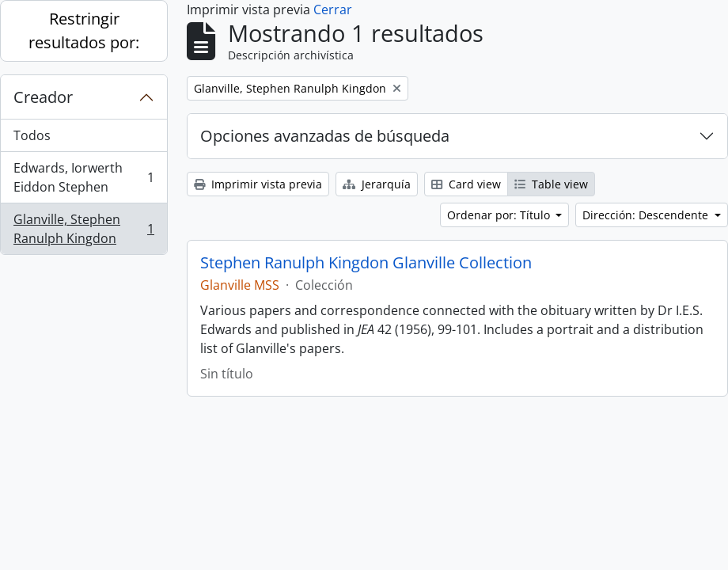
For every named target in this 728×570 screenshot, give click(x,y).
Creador (43, 97)
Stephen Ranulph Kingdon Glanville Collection (366, 263)
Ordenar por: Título (500, 215)
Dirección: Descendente (647, 215)
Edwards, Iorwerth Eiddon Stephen (83, 177)
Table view (551, 184)
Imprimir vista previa (258, 184)
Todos (32, 135)
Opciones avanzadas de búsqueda (325, 136)
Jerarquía (377, 184)
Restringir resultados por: (84, 30)
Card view (466, 184)
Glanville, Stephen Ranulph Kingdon (83, 229)
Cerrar (333, 9)
